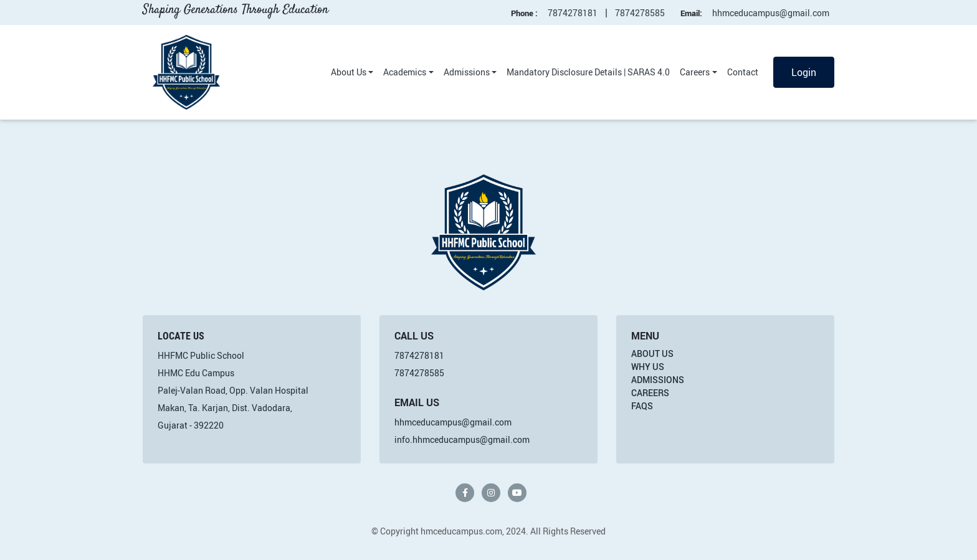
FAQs (642, 406)
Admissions (467, 72)
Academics (405, 72)
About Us (349, 72)
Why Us (648, 367)
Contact (743, 72)
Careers (695, 72)
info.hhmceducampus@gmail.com (462, 439)
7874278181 (573, 13)
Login (804, 72)
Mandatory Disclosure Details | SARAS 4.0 (588, 72)
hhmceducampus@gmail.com (771, 13)
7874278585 (640, 13)
